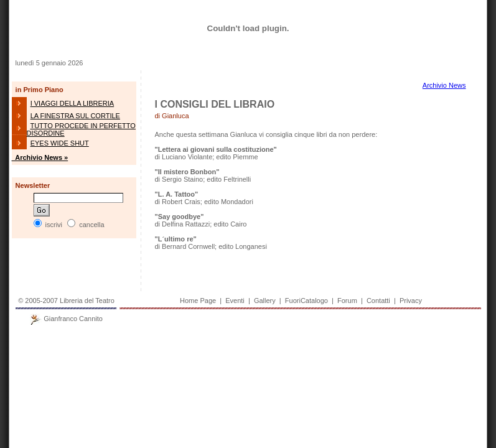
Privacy (411, 301)
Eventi (235, 301)
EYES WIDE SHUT (60, 143)
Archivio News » (40, 157)
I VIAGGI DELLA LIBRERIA (73, 103)
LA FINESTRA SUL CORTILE (75, 116)
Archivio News (444, 85)
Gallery (265, 301)
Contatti (378, 301)
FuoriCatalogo (306, 301)
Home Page (198, 301)
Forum (347, 301)
